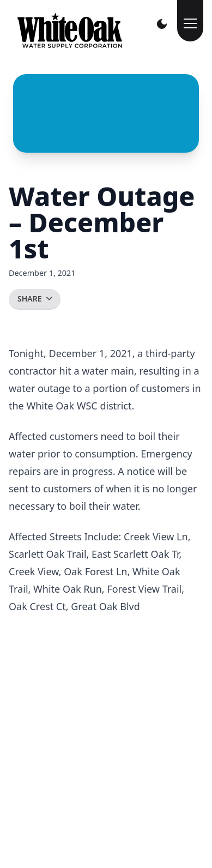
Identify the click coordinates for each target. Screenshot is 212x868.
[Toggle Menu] (190, 21)
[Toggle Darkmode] (162, 24)
